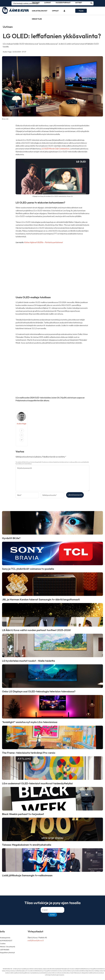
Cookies (3, 944)
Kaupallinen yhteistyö (7, 953)
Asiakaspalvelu (5, 938)
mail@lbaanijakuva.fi (36, 940)
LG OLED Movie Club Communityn (55, 149)
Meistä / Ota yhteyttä (7, 947)
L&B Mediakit (5, 950)
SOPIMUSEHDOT (6, 941)
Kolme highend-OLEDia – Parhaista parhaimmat (43, 242)
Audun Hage (7, 52)
